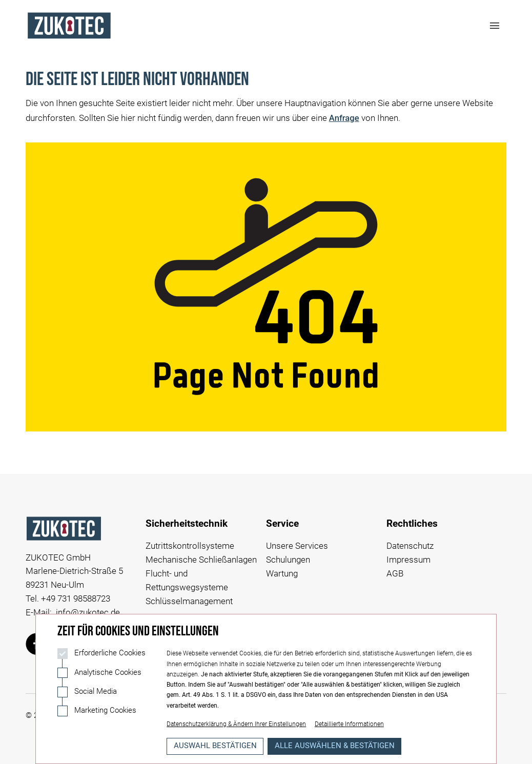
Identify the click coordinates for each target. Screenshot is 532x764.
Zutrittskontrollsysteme (190, 546)
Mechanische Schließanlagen (201, 560)
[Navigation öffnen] (495, 26)
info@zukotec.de (88, 613)
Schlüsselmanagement (189, 601)
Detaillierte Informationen (349, 724)
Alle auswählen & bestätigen (335, 746)
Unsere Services (297, 546)
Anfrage (344, 118)
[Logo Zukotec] (69, 26)
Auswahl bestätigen (215, 746)
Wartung (282, 574)
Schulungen (288, 560)
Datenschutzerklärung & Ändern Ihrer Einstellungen (236, 724)
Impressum (408, 560)
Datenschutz (410, 546)
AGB (395, 574)
